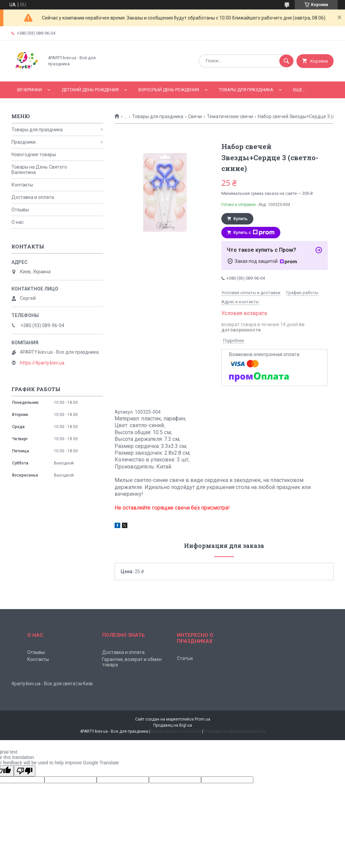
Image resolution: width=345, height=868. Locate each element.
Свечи (195, 116)
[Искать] (286, 61)
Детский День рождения (90, 90)
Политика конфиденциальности (235, 731)
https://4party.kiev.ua (42, 363)
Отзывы (20, 210)
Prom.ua (202, 719)
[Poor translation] (25, 771)
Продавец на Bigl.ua (173, 725)
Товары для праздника (246, 90)
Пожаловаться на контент (176, 731)
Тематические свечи (230, 116)
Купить (241, 219)
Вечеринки (29, 90)
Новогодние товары (34, 154)
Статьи (185, 658)
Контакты (22, 185)
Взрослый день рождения (169, 90)
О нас (18, 222)
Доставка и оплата (33, 197)
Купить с (254, 233)
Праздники (24, 142)
